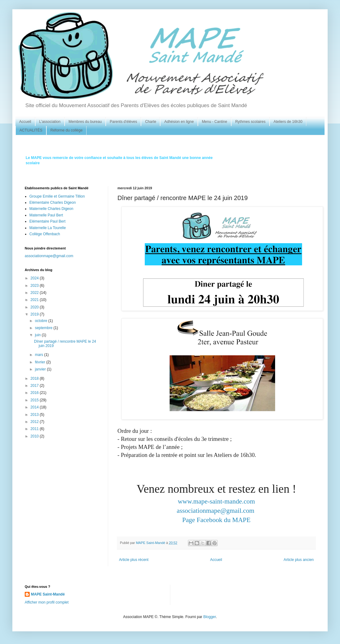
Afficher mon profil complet (47, 602)
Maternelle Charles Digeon (51, 209)
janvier (41, 369)
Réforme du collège (66, 130)
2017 (35, 386)
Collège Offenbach (45, 234)
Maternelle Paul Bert (46, 215)
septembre (44, 328)
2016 (35, 393)
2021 (35, 300)
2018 (35, 378)
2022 (35, 293)
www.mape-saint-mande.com (216, 501)
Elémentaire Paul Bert (47, 221)
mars (40, 355)
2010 (35, 436)
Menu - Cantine (215, 122)
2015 (35, 400)
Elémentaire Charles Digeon (53, 203)
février (41, 362)
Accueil (25, 122)
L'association (50, 122)
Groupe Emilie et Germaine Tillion (57, 196)
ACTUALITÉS (31, 130)
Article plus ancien (299, 560)
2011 (35, 429)
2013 (35, 415)
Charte (151, 122)
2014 (35, 407)
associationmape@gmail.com (216, 511)
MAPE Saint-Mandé (48, 594)
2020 (35, 307)
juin (38, 335)
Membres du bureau (85, 122)
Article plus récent (134, 560)
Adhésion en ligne (179, 122)
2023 (35, 286)
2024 (35, 278)
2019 (35, 314)
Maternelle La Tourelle (48, 228)
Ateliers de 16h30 (288, 122)
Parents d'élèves (123, 122)
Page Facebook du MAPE (217, 520)
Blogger (210, 617)
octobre (42, 321)
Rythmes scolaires (250, 122)
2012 (35, 422)
